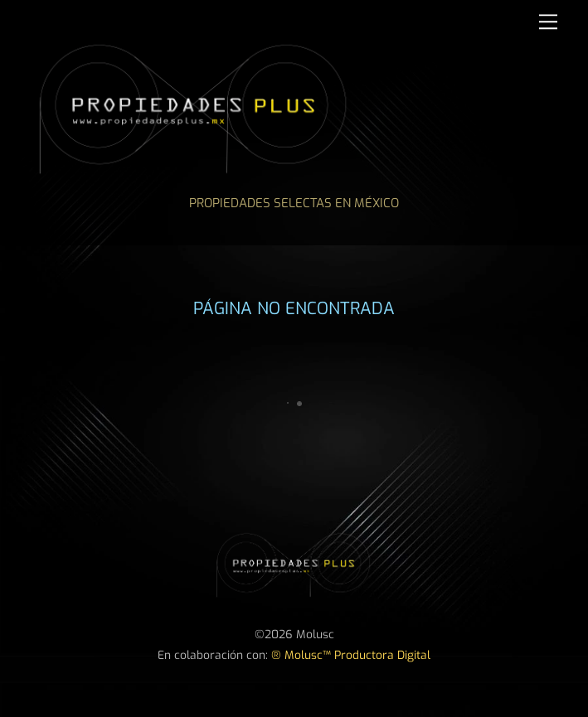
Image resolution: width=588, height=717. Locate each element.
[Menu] (548, 22)
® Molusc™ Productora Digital (351, 655)
